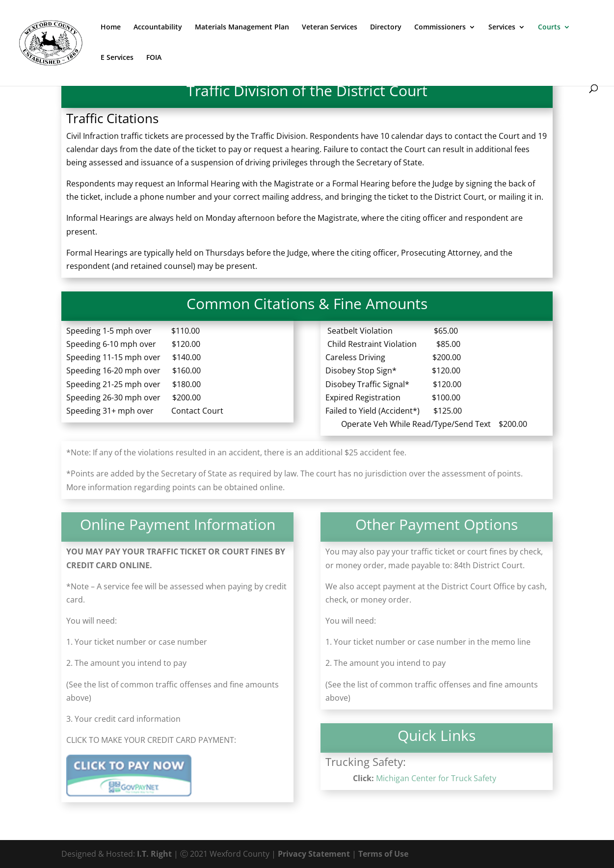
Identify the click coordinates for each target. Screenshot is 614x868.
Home (111, 27)
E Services (117, 58)
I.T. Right (154, 854)
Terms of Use (383, 854)
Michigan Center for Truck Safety (436, 778)
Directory (386, 27)
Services (502, 27)
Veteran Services (330, 27)
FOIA (154, 58)
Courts (549, 27)
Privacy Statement (314, 854)
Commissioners (440, 27)
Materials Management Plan (242, 27)
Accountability (158, 27)
